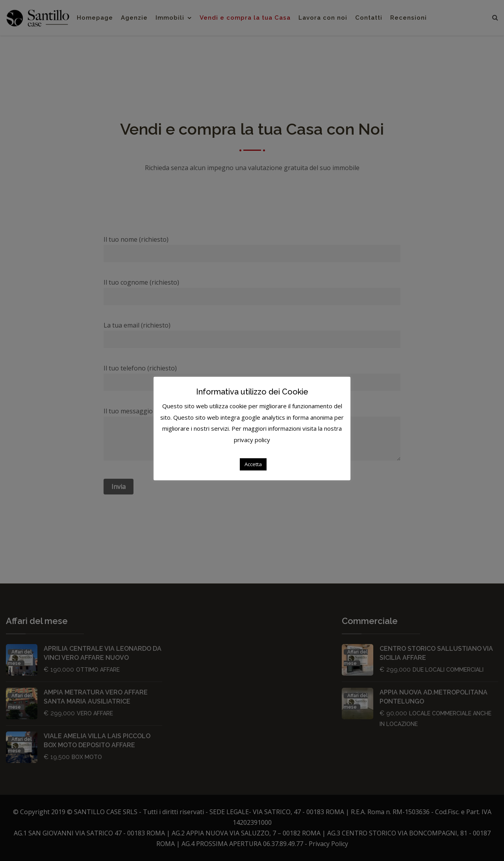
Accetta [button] (253, 464)
